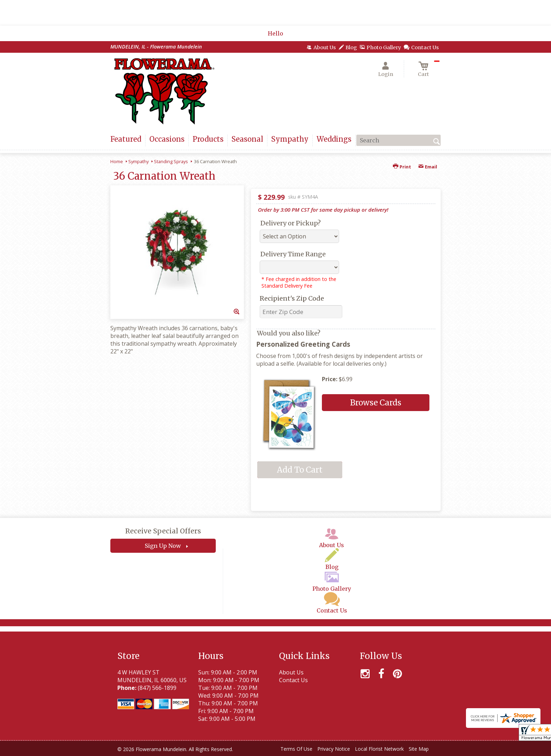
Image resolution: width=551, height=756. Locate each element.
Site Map (419, 749)
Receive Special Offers (163, 531)
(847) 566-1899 (157, 688)
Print (402, 167)
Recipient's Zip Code (292, 298)
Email (428, 167)
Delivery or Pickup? (291, 223)
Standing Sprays (171, 161)
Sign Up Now (163, 546)
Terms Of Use (296, 749)
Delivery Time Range (293, 254)
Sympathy (138, 161)
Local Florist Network (379, 749)
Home (117, 161)
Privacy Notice (334, 749)
